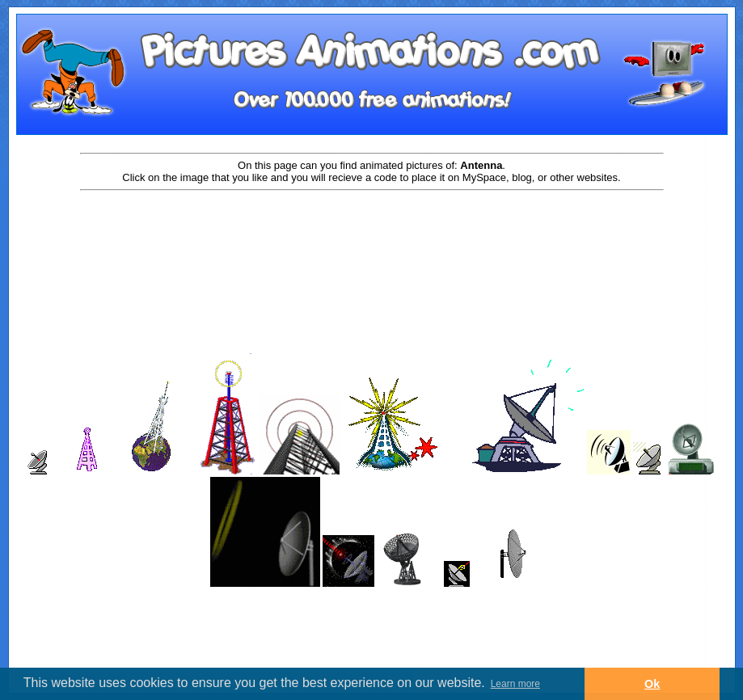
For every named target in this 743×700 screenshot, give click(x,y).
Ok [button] (652, 684)
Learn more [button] (515, 684)
